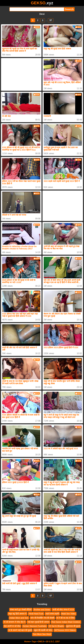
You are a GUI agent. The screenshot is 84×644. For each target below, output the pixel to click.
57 (51, 20)
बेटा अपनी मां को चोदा (12, 626)
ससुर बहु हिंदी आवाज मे (17, 614)
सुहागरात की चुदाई (73, 626)
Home (27, 642)
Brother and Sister (42, 610)
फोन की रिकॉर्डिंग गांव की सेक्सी (42, 618)
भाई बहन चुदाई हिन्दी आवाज (38, 622)
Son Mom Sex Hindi (42, 634)
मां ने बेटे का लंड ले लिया (66, 618)
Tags (34, 642)
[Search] (37, 9)
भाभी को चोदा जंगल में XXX (63, 610)
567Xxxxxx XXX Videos (65, 630)
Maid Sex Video (68, 614)
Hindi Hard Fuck (36, 614)
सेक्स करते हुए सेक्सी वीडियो (21, 610)
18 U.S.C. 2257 (53, 642)
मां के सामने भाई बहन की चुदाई (20, 630)
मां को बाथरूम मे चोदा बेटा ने (14, 622)
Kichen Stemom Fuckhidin (35, 626)
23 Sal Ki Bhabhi (56, 626)
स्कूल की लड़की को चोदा (43, 630)
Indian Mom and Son (19, 618)
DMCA (41, 642)
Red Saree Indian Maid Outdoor (66, 622)
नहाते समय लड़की (52, 614)
